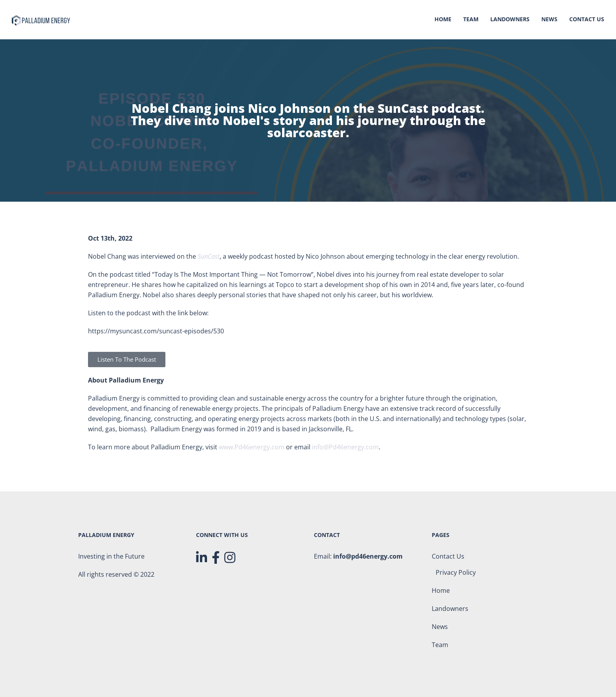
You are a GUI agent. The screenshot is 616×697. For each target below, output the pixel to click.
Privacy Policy (456, 572)
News (549, 20)
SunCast (209, 256)
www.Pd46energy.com (252, 447)
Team (471, 20)
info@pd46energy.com (368, 556)
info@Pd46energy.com (345, 447)
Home (443, 20)
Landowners (510, 20)
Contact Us (587, 20)
